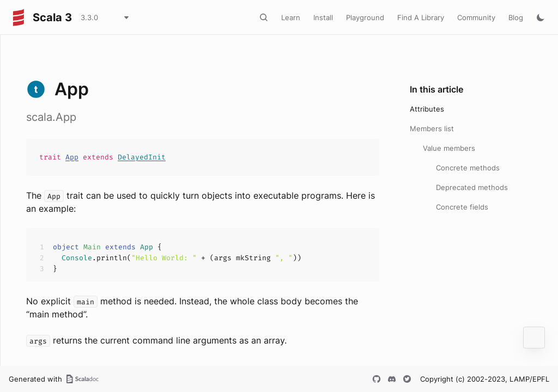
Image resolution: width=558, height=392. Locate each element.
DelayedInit (142, 157)
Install (323, 17)
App (72, 157)
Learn (291, 17)
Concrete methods (468, 168)
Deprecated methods (472, 187)
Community (476, 17)
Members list (432, 128)
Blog (516, 17)
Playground (365, 17)
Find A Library (421, 17)
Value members (449, 148)
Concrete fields (462, 207)
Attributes (427, 109)
